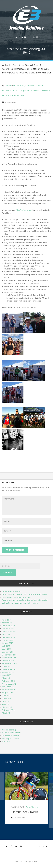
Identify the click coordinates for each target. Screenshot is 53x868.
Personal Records (43, 90)
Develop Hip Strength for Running (17, 597)
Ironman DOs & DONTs (12, 591)
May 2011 (6, 713)
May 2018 (6, 634)
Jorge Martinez (32, 807)
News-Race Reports (11, 733)
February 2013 (8, 681)
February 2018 (8, 637)
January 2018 (8, 640)
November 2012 (9, 684)
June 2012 (7, 698)
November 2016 (9, 658)
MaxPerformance (24, 210)
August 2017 (7, 643)
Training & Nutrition (11, 739)
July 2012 (6, 696)
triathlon (21, 95)
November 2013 (9, 669)
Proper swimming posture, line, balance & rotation (25, 600)
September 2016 (10, 664)
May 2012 (6, 701)
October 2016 (8, 661)
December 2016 (9, 655)
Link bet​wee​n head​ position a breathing (20, 603)
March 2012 (7, 707)
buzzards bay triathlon (23, 86)
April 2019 (6, 620)
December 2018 (9, 631)
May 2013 (6, 678)
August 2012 (7, 693)
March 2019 (7, 623)
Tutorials (6, 741)
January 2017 (8, 652)
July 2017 (6, 646)
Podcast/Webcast (11, 736)
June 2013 (7, 675)
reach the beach (9, 95)
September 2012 (10, 690)
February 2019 (8, 626)
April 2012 (6, 704)
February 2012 (8, 710)
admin (8, 86)
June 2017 (7, 649)
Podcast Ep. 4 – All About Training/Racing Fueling (24, 594)
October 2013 (8, 672)
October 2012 (8, 687)
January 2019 (8, 629)
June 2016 (7, 666)
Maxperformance (27, 90)
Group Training (9, 730)
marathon (15, 90)
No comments (18, 818)
